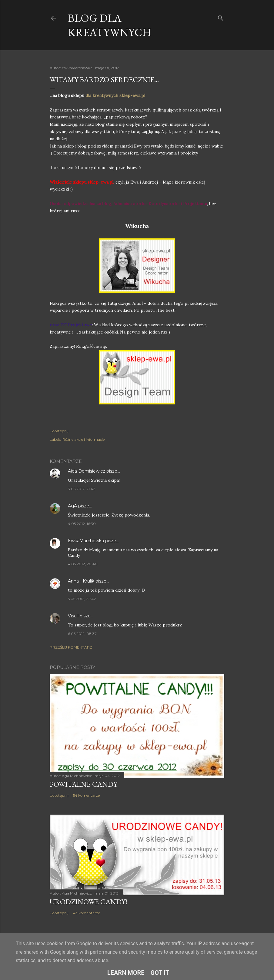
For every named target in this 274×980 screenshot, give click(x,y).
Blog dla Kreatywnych (110, 25)
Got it (160, 973)
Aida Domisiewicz (87, 471)
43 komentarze (87, 913)
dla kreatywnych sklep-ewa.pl (115, 95)
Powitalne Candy (84, 784)
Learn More (126, 973)
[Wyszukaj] (221, 17)
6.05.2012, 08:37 (82, 634)
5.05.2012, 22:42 (82, 599)
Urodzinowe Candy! (89, 902)
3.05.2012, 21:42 (82, 489)
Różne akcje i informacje (84, 439)
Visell (73, 616)
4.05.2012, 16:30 (82, 524)
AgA (73, 506)
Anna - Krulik (81, 581)
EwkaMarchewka (86, 541)
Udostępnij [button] (59, 431)
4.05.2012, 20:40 (83, 564)
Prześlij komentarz (71, 647)
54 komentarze (86, 795)
